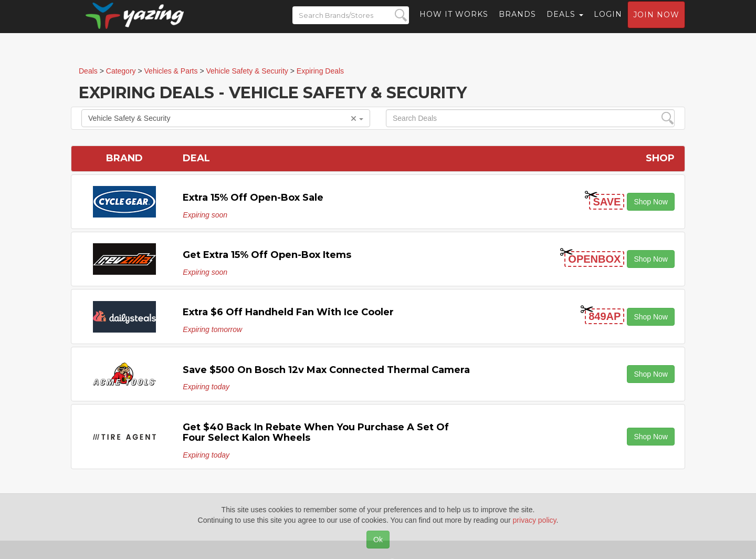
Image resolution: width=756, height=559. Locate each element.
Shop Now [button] (651, 202)
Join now (656, 24)
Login (608, 24)
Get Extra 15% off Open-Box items (267, 255)
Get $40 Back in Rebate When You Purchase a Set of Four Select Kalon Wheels (316, 432)
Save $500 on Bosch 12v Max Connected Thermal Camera (326, 370)
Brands (517, 24)
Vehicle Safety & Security (226, 118)
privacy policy (535, 520)
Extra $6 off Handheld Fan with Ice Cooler (288, 312)
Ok (378, 540)
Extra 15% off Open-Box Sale (253, 198)
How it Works (454, 24)
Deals (565, 24)
